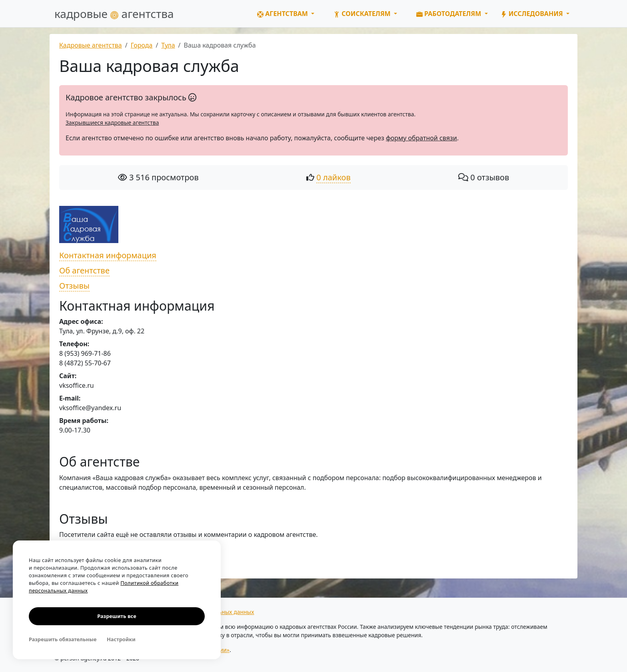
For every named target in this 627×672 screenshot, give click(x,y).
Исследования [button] (533, 14)
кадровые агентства (114, 14)
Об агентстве (84, 270)
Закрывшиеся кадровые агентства (112, 123)
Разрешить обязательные (63, 639)
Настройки (121, 639)
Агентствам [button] (283, 14)
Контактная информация (108, 255)
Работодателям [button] (450, 14)
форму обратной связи (421, 138)
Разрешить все (117, 616)
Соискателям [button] (363, 14)
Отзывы (74, 286)
